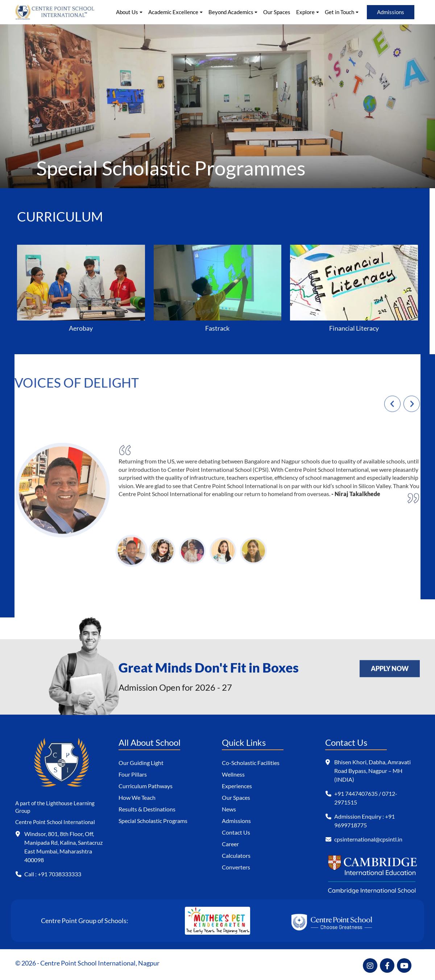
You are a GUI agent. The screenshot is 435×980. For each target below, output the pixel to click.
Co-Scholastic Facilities (251, 763)
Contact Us (236, 832)
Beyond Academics (231, 12)
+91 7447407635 (356, 793)
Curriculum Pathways (146, 786)
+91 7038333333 (59, 874)
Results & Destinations (147, 809)
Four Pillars (133, 774)
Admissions (391, 12)
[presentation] (392, 407)
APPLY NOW (390, 665)
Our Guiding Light (141, 763)
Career (230, 844)
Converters (236, 867)
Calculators (236, 855)
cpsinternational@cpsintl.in (368, 839)
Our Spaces (277, 12)
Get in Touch (339, 12)
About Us (127, 12)
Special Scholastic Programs (153, 821)
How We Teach (137, 797)
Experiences (237, 786)
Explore (305, 12)
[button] (132, 555)
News (229, 809)
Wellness (233, 774)
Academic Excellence (173, 12)
